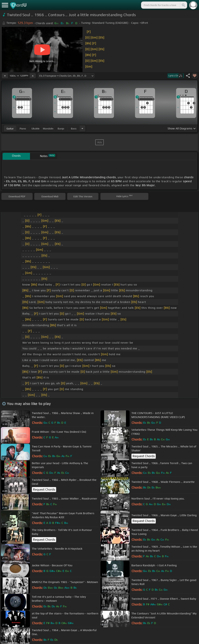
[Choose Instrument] (82, 128)
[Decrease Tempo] (5, 76)
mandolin (48, 129)
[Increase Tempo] (33, 76)
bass (74, 129)
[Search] (183, 5)
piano (23, 129)
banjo (61, 129)
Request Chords (144, 456)
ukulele (35, 129)
